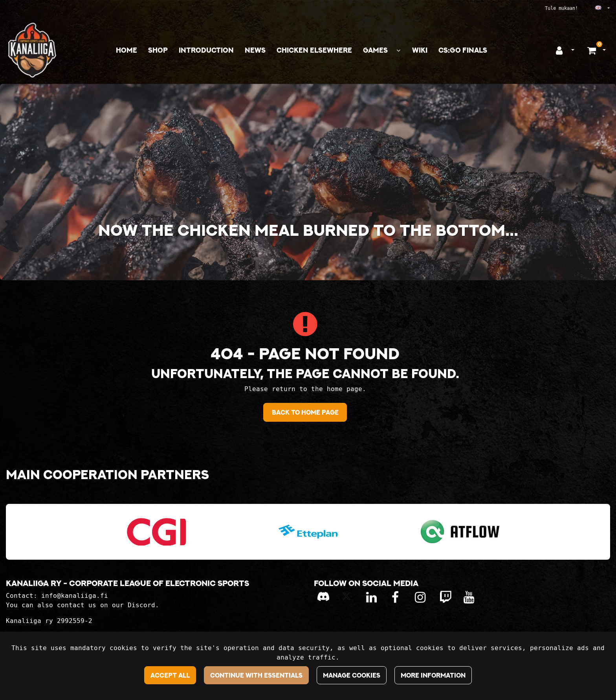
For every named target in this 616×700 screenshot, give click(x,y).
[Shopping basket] (593, 50)
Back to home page (305, 412)
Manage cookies (352, 675)
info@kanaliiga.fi (75, 596)
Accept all (170, 675)
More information (433, 675)
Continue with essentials (256, 675)
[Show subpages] (398, 51)
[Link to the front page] (32, 50)
